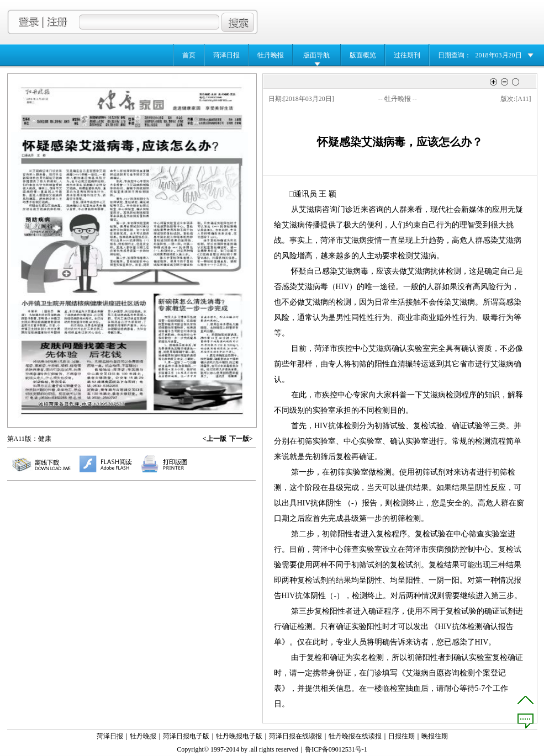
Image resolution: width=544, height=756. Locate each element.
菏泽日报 (226, 55)
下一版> (241, 439)
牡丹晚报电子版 (239, 736)
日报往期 (402, 736)
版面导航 (316, 55)
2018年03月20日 (499, 55)
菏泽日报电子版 (186, 736)
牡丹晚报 (271, 55)
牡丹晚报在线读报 (355, 736)
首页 (189, 55)
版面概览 (363, 55)
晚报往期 (435, 736)
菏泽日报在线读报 (295, 736)
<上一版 (215, 439)
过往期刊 (407, 55)
